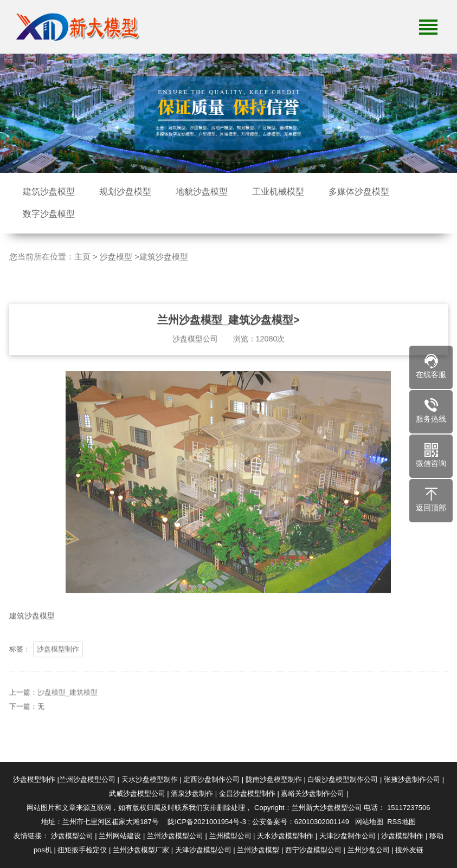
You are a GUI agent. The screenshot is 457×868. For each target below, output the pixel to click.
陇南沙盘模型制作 (274, 779)
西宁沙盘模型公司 (313, 850)
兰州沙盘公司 (369, 850)
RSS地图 (401, 822)
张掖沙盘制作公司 (412, 779)
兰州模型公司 (230, 836)
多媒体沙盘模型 (359, 192)
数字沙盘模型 (49, 214)
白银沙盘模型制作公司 (343, 779)
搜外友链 (409, 850)
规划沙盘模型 (125, 192)
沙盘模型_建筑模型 (67, 704)
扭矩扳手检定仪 (82, 850)
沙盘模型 (116, 257)
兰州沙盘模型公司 (87, 779)
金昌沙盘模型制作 (247, 793)
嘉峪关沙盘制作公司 (313, 793)
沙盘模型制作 (58, 660)
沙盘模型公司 (72, 836)
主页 (82, 257)
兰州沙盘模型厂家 (141, 850)
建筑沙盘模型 (49, 192)
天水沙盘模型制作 (150, 779)
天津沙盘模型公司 (203, 850)
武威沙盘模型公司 (137, 793)
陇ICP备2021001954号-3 (207, 822)
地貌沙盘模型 (202, 192)
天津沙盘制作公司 (347, 836)
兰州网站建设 (120, 836)
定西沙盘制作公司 (211, 779)
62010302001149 (322, 822)
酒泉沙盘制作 (192, 793)
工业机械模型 (278, 192)
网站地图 (369, 822)
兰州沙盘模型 (258, 850)
